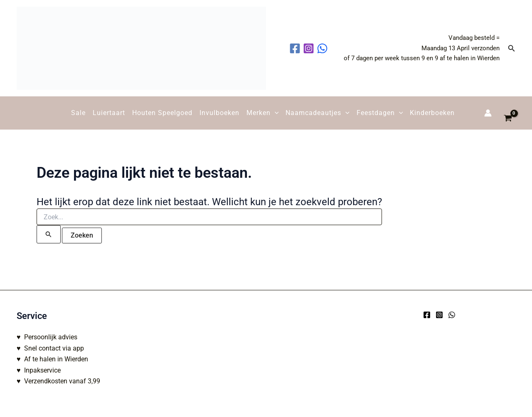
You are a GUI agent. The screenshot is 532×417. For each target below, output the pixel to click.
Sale (78, 113)
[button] (512, 48)
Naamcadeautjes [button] (318, 113)
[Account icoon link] (488, 113)
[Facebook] (427, 315)
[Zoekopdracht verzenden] (49, 234)
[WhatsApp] (452, 315)
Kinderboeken (432, 113)
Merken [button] (263, 113)
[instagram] (310, 48)
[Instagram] (439, 315)
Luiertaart (109, 113)
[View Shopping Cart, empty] (508, 113)
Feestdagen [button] (380, 113)
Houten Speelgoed (162, 113)
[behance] (324, 48)
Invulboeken (219, 113)
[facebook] (296, 48)
